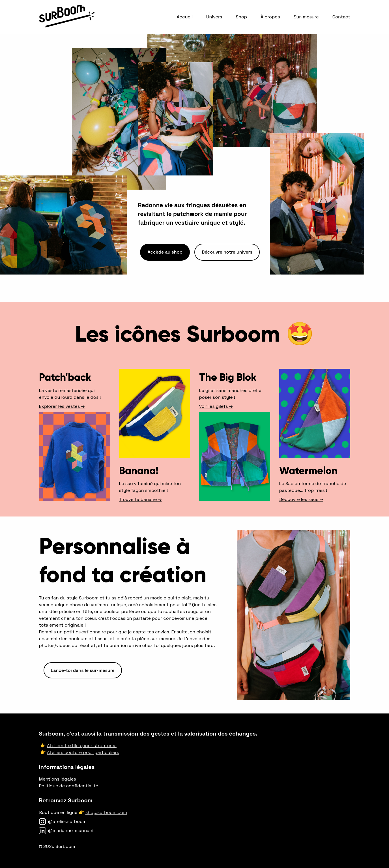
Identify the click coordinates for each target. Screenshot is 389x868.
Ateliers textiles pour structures (82, 746)
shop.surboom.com (106, 812)
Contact (341, 17)
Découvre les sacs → (301, 499)
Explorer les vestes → (62, 406)
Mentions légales (58, 779)
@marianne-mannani (71, 831)
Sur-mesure (306, 17)
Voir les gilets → (216, 406)
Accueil (184, 17)
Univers (214, 17)
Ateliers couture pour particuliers (83, 752)
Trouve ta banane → (140, 499)
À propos (270, 17)
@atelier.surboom (67, 821)
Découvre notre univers (227, 252)
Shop (241, 17)
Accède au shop (165, 252)
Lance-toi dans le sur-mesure (83, 670)
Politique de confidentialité (69, 786)
